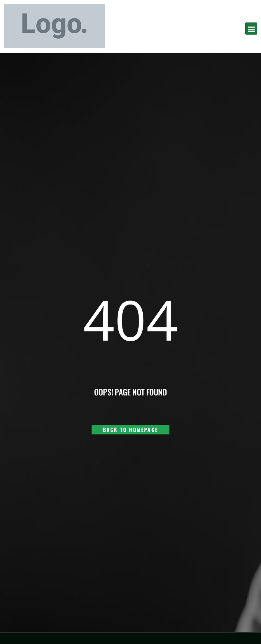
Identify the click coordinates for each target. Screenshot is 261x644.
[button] (251, 29)
